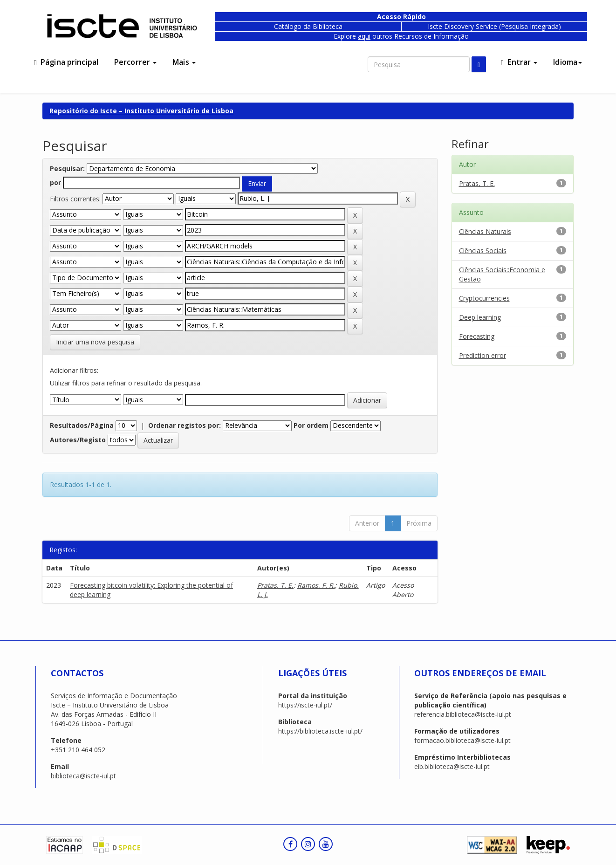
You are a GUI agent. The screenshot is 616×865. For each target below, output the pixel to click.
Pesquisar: (67, 168)
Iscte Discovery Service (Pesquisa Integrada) (494, 26)
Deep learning (480, 317)
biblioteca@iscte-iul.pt (83, 776)
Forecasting (477, 336)
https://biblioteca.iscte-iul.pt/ (320, 731)
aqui (364, 36)
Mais (184, 62)
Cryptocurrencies (484, 298)
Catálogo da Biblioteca (308, 26)
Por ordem (311, 425)
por (55, 182)
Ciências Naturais (485, 231)
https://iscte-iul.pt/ (305, 705)
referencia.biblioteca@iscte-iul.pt (463, 714)
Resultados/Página (82, 425)
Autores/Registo (78, 440)
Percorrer (135, 62)
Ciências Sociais (483, 251)
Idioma (568, 62)
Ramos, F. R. (316, 585)
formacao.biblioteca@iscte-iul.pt (462, 740)
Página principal (66, 62)
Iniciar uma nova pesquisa (95, 342)
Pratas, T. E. (275, 585)
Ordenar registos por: (185, 425)
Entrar (519, 62)
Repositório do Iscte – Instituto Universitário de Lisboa (141, 111)
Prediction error (483, 355)
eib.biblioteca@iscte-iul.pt (452, 766)
